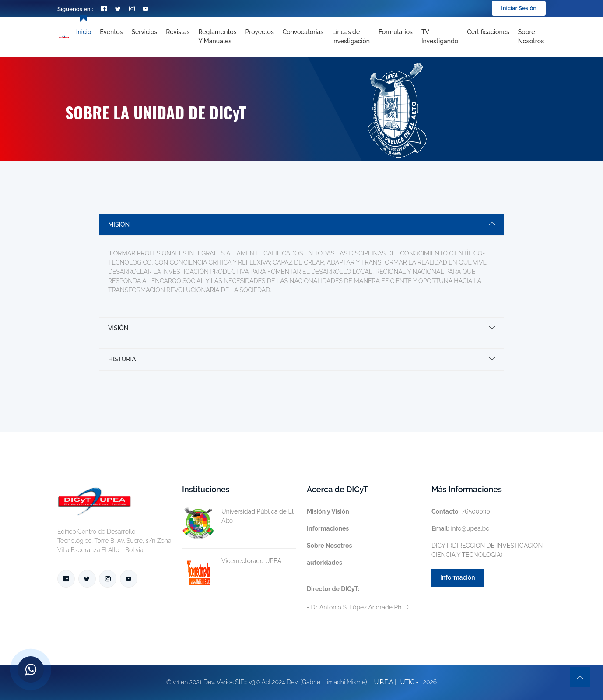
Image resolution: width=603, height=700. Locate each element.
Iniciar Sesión (519, 8)
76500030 (461, 511)
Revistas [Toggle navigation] (178, 32)
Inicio (84, 32)
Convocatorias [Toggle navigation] (303, 32)
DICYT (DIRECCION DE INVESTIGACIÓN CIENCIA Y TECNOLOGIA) (487, 550)
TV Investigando (440, 37)
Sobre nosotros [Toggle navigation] (531, 37)
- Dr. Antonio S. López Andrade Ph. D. (358, 598)
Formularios (396, 32)
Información (458, 577)
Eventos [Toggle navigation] (111, 32)
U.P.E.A (384, 682)
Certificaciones (488, 32)
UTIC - (410, 682)
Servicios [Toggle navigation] (144, 32)
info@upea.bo (461, 528)
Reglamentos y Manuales (217, 37)
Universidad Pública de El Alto (238, 516)
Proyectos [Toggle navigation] (260, 32)
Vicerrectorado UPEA (232, 561)
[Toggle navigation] (351, 37)
